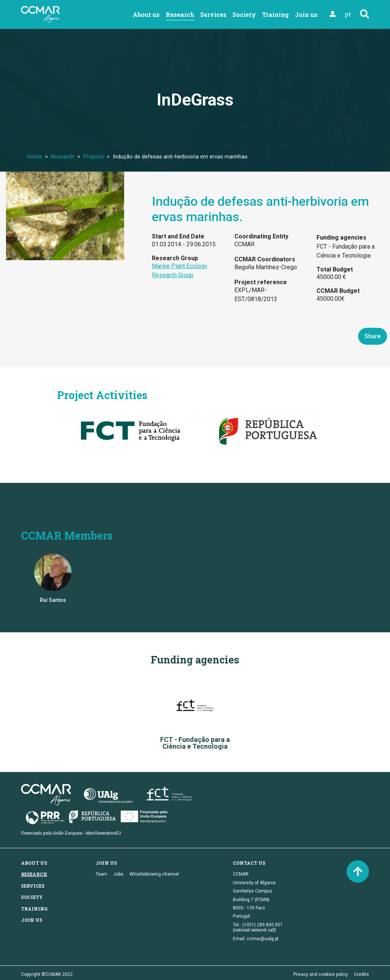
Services (213, 14)
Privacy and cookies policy (321, 974)
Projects (94, 157)
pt (348, 14)
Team (101, 874)
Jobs (118, 874)
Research (180, 14)
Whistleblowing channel (154, 874)
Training (275, 14)
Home (34, 157)
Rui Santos (53, 600)
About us (146, 14)
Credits (361, 974)
